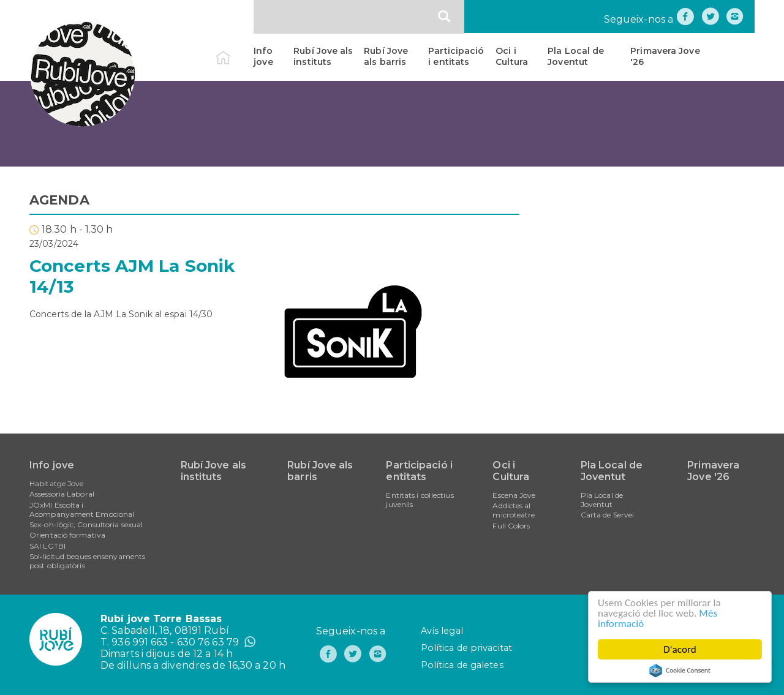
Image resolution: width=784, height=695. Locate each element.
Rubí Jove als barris (386, 56)
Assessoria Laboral (62, 494)
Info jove (263, 56)
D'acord (680, 649)
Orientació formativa (67, 535)
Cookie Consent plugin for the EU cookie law (680, 671)
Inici (234, 51)
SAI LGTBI (47, 546)
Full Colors (511, 526)
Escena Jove (514, 495)
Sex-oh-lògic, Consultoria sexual (86, 524)
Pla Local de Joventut (576, 56)
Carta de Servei (608, 515)
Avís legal (442, 631)
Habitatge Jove (56, 483)
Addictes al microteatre (514, 510)
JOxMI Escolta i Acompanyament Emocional (82, 509)
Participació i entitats (456, 56)
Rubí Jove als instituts (323, 56)
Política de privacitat (466, 648)
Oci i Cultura (512, 56)
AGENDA (59, 200)
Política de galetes (462, 665)
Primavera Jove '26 (665, 56)
